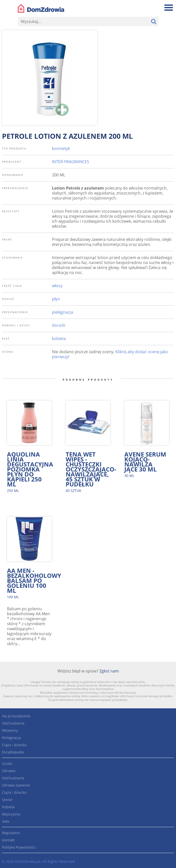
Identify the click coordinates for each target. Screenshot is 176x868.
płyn (56, 299)
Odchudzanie (13, 723)
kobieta (59, 338)
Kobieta (8, 807)
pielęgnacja (63, 312)
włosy (57, 286)
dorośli (59, 325)
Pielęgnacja (11, 738)
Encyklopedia (13, 752)
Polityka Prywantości (19, 847)
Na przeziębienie (16, 716)
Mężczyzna (11, 814)
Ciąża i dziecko (14, 745)
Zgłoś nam (109, 671)
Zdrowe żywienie (16, 785)
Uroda (7, 764)
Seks (6, 821)
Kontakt (8, 840)
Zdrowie (9, 771)
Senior (7, 800)
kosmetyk (61, 148)
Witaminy (10, 730)
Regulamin (11, 833)
